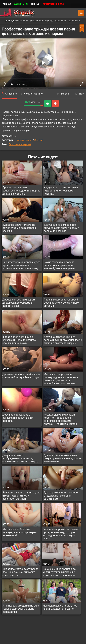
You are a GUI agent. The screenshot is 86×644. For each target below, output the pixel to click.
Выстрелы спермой (20, 144)
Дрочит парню (24, 140)
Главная (6, 4)
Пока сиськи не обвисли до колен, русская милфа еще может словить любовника (59, 572)
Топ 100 (35, 4)
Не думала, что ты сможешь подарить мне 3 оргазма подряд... (61, 191)
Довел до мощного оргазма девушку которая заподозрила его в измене (63, 458)
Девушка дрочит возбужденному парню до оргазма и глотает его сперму (21, 458)
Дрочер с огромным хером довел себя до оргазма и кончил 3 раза (19, 303)
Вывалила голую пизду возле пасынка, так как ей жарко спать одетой (20, 572)
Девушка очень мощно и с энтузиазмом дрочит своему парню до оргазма (61, 228)
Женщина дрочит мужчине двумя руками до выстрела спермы (19, 228)
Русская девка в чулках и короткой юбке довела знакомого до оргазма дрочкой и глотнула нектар (60, 419)
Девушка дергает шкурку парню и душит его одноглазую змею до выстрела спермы (63, 340)
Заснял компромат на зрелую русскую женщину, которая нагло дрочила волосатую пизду (61, 534)
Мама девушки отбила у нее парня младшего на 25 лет (60, 607)
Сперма (39, 140)
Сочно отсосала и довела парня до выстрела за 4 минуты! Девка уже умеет (59, 265)
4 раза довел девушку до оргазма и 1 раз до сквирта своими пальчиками (19, 340)
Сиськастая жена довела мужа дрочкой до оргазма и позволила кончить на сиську (21, 265)
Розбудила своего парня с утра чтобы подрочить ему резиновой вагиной (21, 496)
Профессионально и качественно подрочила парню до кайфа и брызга (21, 191)
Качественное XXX (53, 4)
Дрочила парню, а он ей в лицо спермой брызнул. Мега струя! (21, 376)
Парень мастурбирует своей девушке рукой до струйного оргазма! (61, 303)
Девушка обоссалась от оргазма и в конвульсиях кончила (18, 418)
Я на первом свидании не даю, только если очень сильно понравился (21, 609)
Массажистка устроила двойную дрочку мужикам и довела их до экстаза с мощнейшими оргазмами (61, 379)
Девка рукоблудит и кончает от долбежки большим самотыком (61, 496)
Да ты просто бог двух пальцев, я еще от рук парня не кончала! (20, 532)
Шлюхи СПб (21, 4)
